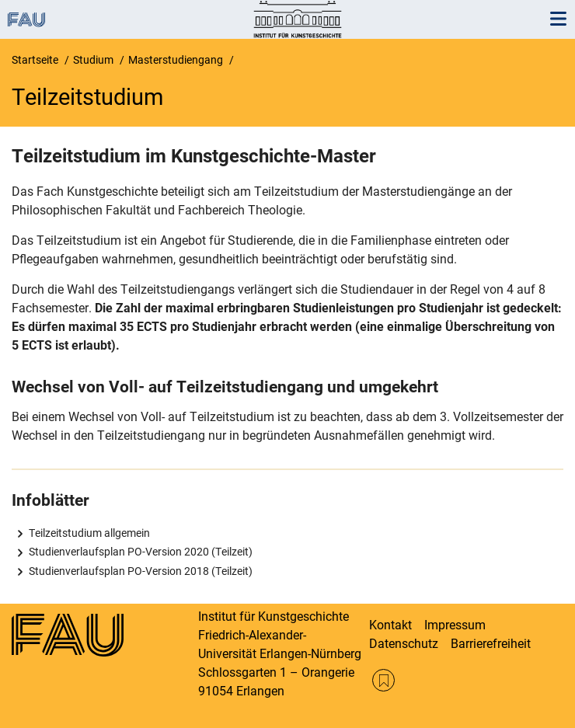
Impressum (455, 625)
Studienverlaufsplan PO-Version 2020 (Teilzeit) (141, 552)
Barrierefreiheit (491, 644)
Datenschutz (404, 644)
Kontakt (390, 625)
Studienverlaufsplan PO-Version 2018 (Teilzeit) (141, 571)
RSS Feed (383, 680)
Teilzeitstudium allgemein (89, 533)
